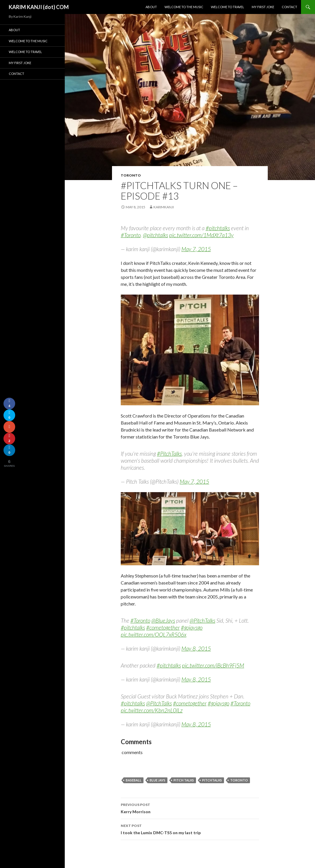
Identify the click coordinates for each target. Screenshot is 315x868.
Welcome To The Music (184, 7)
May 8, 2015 (196, 648)
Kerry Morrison (190, 808)
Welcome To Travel (228, 7)
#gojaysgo (192, 627)
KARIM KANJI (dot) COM (39, 7)
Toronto (131, 175)
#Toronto (131, 235)
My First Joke (263, 7)
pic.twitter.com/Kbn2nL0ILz (152, 710)
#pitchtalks (218, 228)
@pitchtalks (155, 235)
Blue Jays (157, 780)
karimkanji (164, 207)
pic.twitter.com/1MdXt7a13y (201, 235)
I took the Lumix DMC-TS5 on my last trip (190, 829)
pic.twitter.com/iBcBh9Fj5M (213, 665)
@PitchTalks (202, 620)
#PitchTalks (169, 454)
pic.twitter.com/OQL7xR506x (154, 634)
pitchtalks (212, 780)
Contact (289, 7)
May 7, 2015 (196, 249)
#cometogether (163, 627)
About (151, 7)
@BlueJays (163, 620)
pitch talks (184, 780)
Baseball (134, 780)
